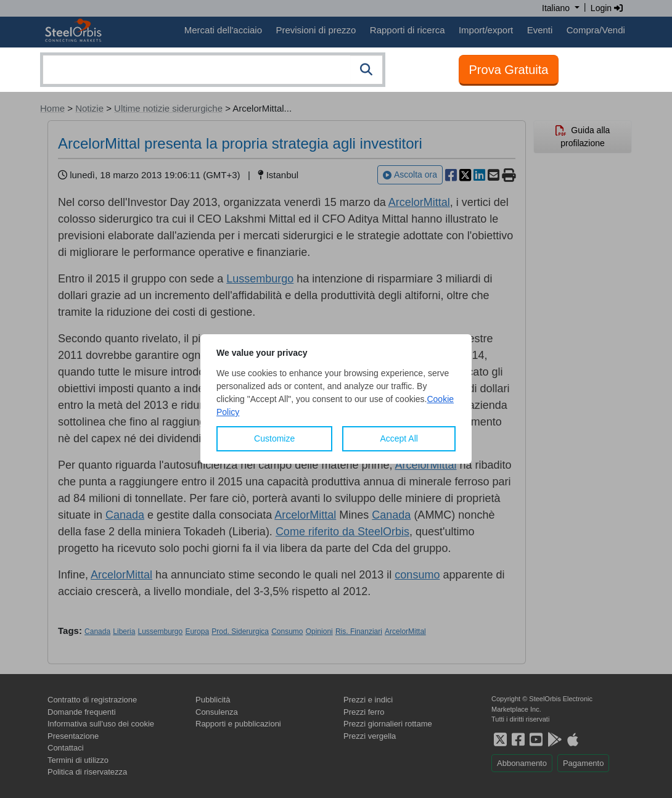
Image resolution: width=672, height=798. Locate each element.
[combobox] (213, 70)
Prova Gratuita (509, 70)
